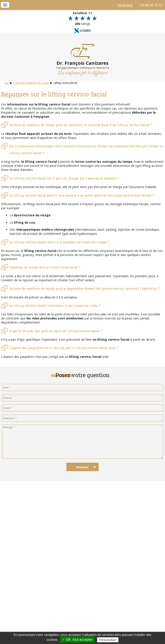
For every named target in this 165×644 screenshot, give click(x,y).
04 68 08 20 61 (151, 5)
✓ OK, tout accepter (77, 640)
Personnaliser (108, 640)
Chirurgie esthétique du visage (31, 83)
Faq (6, 83)
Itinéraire (125, 5)
